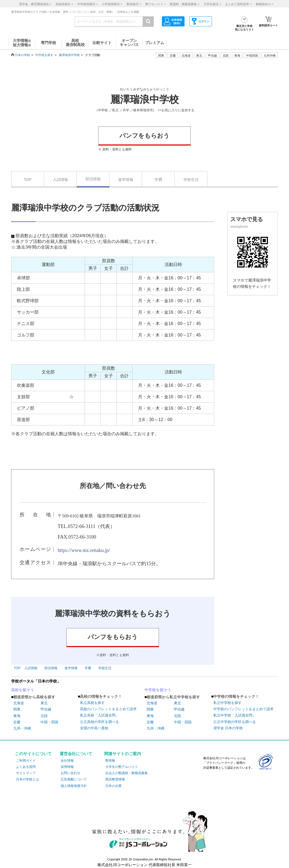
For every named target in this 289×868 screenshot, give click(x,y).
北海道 (186, 55)
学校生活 (191, 180)
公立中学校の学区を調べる (235, 722)
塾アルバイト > (156, 4)
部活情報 (93, 179)
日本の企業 (113, 786)
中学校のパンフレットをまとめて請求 (243, 709)
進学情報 (126, 180)
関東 (17, 709)
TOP (28, 180)
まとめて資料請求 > (238, 4)
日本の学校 (22, 55)
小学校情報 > (112, 4)
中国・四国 (49, 722)
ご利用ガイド (26, 761)
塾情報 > (134, 4)
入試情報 (60, 180)
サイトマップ (26, 773)
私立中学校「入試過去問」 (235, 715)
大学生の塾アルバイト (122, 767)
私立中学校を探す (227, 703)
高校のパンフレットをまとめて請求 (108, 709)
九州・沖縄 (22, 728)
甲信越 (46, 709)
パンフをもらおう (144, 136)
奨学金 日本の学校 (228, 728)
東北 (44, 703)
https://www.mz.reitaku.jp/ (84, 550)
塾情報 (110, 761)
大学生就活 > (212, 4)
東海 (17, 716)
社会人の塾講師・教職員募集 (127, 773)
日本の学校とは (27, 779)
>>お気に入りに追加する (176, 110)
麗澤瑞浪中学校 (69, 55)
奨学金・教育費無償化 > (35, 4)
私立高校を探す (92, 703)
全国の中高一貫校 (94, 728)
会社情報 (67, 761)
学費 (158, 180)
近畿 (17, 722)
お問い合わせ (70, 773)
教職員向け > (265, 4)
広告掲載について (74, 779)
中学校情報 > (87, 4)
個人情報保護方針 (74, 786)
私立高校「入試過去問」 (99, 715)
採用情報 (67, 767)
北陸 (44, 716)
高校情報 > (64, 4)
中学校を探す (44, 55)
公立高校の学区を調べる (99, 722)
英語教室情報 (115, 779)
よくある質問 (26, 767)
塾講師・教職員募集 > (185, 4)
